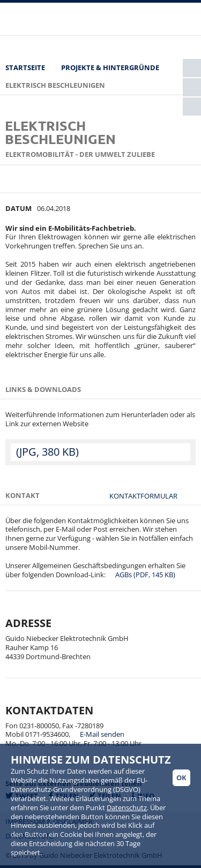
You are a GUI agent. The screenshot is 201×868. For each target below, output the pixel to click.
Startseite (25, 67)
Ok (181, 778)
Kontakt (23, 495)
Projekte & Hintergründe (110, 67)
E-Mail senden (102, 734)
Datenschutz (127, 807)
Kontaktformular (143, 494)
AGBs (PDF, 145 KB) (145, 575)
